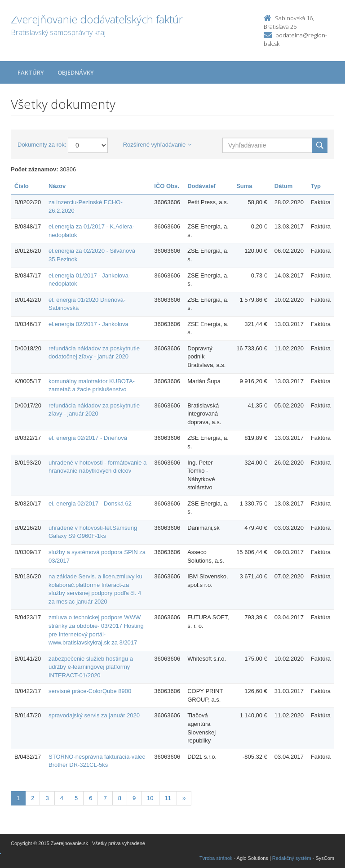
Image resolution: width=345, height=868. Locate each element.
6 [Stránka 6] (91, 798)
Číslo (22, 186)
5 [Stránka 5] (76, 798)
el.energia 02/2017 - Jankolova (88, 324)
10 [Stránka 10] (150, 798)
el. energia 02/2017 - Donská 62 (90, 503)
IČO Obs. (167, 186)
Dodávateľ (202, 186)
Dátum (283, 186)
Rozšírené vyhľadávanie (157, 145)
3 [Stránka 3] (47, 798)
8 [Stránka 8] (120, 798)
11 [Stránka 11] (168, 798)
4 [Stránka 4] (62, 798)
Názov (57, 186)
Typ (316, 186)
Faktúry (31, 72)
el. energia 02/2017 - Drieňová (88, 438)
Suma (244, 186)
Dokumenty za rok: (42, 145)
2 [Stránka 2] (33, 798)
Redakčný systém (292, 858)
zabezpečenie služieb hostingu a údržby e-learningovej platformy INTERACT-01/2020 (91, 667)
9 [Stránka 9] (134, 798)
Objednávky (76, 72)
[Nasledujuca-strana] (184, 799)
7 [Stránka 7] (105, 798)
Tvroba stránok (216, 858)
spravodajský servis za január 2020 (94, 715)
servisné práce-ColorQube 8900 (90, 691)
